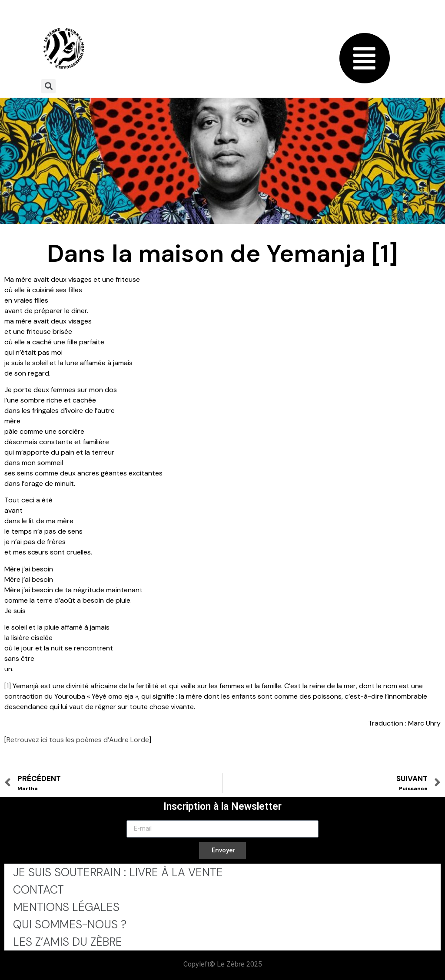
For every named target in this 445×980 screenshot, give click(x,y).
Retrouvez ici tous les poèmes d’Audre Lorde (78, 740)
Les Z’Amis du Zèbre (68, 942)
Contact (38, 890)
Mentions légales (66, 907)
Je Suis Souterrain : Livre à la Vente (118, 872)
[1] (8, 686)
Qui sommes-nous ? (70, 924)
